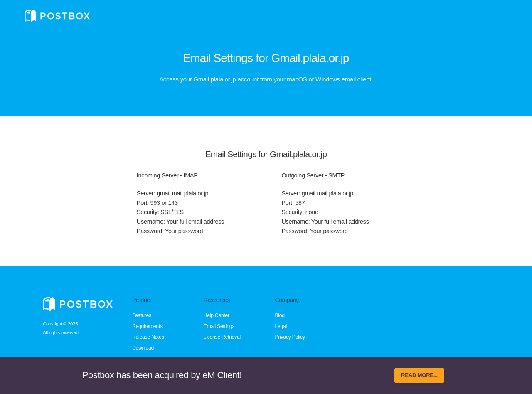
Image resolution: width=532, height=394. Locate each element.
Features (142, 315)
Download (143, 348)
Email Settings (219, 326)
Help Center (217, 315)
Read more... (419, 375)
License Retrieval (222, 337)
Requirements (147, 326)
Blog (280, 315)
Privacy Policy (290, 337)
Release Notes (148, 337)
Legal (281, 326)
